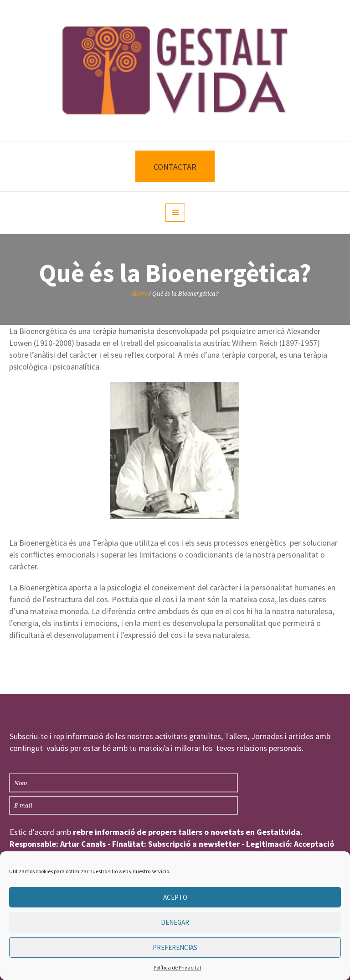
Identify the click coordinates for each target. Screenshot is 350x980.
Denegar (175, 922)
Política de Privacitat (178, 967)
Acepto (175, 897)
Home (140, 294)
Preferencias (175, 947)
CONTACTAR (175, 167)
